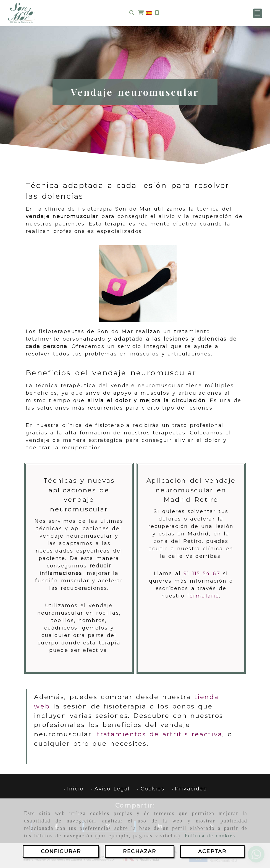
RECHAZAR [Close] (140, 851)
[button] (258, 13)
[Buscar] (132, 13)
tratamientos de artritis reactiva (160, 734)
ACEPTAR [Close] (212, 851)
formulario (203, 596)
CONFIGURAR (61, 851)
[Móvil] (157, 13)
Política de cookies (210, 836)
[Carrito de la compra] (141, 13)
